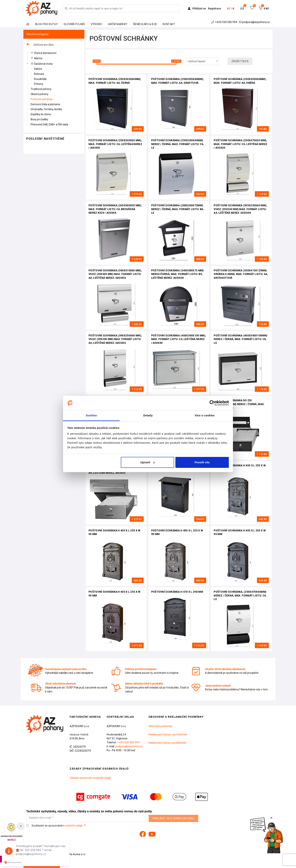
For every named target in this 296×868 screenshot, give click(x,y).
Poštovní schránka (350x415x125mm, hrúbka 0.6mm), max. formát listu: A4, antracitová (241, 274)
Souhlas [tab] (91, 415)
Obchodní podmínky (160, 726)
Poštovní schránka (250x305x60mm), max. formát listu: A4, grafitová (178, 81)
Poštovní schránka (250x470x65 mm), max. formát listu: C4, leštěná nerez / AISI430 (240, 144)
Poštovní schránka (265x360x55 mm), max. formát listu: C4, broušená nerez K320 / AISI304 (115, 209)
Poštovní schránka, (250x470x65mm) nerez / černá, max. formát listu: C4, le (240, 595)
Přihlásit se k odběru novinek (174, 818)
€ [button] (234, 8)
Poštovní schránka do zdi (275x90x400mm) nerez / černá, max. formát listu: (239, 404)
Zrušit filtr (240, 61)
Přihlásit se (197, 8)
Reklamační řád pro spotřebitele (168, 734)
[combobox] (203, 61)
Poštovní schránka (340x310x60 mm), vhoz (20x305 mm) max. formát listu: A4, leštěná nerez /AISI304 (115, 274)
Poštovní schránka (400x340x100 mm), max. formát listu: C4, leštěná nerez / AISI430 (179, 339)
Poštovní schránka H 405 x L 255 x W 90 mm (240, 467)
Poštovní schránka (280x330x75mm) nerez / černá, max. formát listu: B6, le (178, 209)
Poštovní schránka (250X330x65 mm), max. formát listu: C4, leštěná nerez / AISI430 (115, 144)
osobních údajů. (74, 826)
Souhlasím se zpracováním (55, 826)
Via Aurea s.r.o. (75, 854)
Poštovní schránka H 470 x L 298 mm (177, 592)
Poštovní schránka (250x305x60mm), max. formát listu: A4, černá (115, 81)
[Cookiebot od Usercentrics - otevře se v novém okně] (212, 403)
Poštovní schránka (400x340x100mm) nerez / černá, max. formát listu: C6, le (240, 339)
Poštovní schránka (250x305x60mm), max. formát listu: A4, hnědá (240, 81)
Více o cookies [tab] (205, 415)
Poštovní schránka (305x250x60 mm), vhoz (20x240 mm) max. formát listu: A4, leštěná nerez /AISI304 (240, 209)
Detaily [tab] (148, 415)
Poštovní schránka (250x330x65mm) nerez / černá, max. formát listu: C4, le (178, 144)
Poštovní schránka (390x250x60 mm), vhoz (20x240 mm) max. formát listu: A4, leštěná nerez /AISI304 (115, 339)
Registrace (215, 8)
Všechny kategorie (54, 34)
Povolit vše (202, 462)
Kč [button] (229, 8)
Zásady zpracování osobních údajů (90, 778)
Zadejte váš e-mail (40, 818)
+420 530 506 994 (225, 22)
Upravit (148, 462)
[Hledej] (66, 8)
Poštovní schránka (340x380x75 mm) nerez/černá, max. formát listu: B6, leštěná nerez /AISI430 (178, 274)
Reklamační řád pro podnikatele (167, 743)
